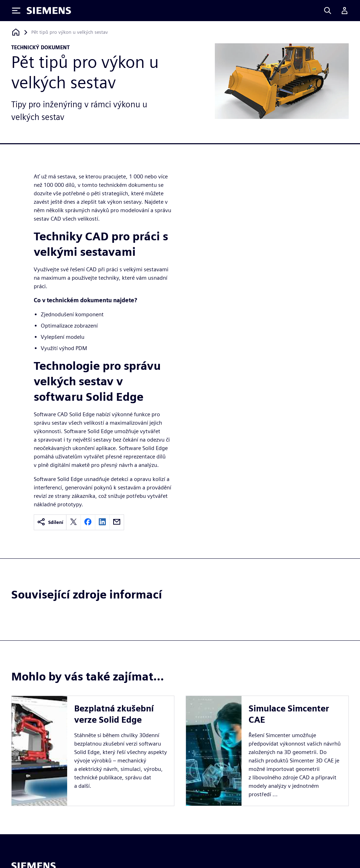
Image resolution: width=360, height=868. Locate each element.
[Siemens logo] (49, 11)
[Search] (328, 11)
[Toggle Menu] (16, 11)
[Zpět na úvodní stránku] (16, 32)
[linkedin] (102, 522)
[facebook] (88, 522)
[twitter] (73, 522)
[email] (117, 522)
